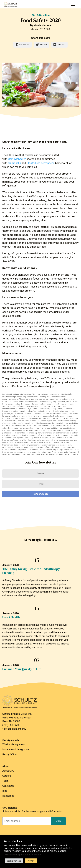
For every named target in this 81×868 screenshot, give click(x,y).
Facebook (23, 45)
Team (5, 781)
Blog (5, 791)
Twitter (42, 45)
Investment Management (16, 750)
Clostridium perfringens (41, 163)
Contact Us (8, 786)
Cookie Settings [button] (14, 861)
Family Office (9, 755)
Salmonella (14, 163)
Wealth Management (14, 745)
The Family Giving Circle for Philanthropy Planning (31, 571)
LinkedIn (59, 45)
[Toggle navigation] (73, 4)
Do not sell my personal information (22, 855)
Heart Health (11, 617)
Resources (8, 796)
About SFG (8, 771)
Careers (7, 776)
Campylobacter (17, 159)
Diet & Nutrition (40, 15)
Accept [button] (31, 861)
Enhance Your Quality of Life (22, 669)
